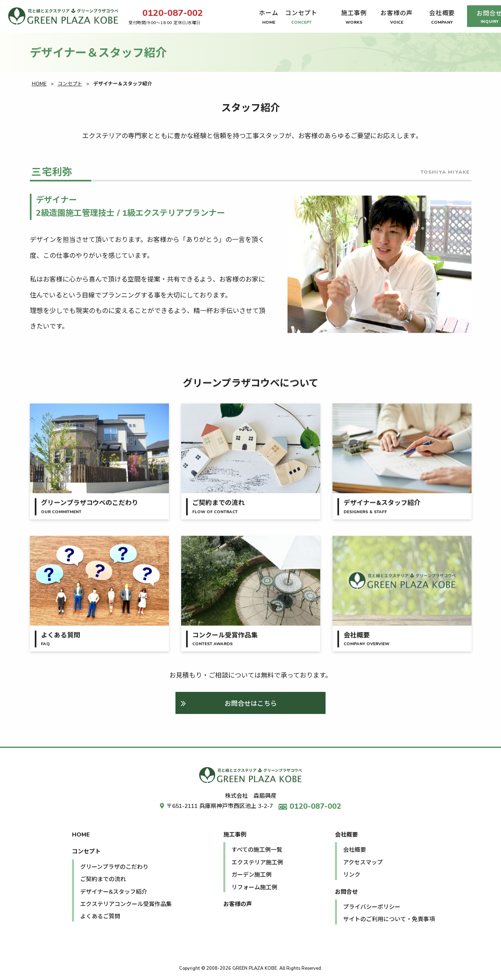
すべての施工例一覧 (257, 850)
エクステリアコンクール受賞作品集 (126, 904)
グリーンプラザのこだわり (114, 867)
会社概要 (346, 835)
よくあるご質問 (100, 916)
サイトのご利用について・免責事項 (389, 919)
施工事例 (235, 835)
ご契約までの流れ (103, 879)
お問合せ (346, 892)
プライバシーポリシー (372, 907)
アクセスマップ (363, 863)
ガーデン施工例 (252, 875)
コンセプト (70, 84)
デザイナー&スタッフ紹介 (114, 892)
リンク (352, 875)
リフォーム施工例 (254, 887)
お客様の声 (238, 904)
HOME (39, 84)
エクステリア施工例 (257, 863)
